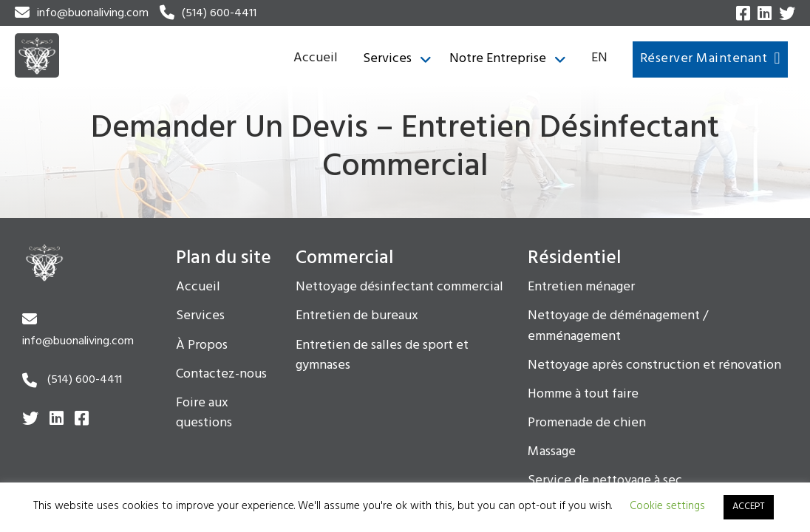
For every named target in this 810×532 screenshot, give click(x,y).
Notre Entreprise (498, 59)
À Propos (202, 346)
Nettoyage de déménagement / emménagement (618, 326)
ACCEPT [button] (749, 507)
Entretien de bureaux (357, 316)
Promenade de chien (587, 423)
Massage (552, 452)
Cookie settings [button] (667, 506)
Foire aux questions (204, 413)
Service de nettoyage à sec (605, 481)
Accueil (316, 58)
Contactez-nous (221, 375)
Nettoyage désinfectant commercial (399, 287)
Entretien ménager (581, 287)
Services (387, 59)
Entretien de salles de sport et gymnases (382, 356)
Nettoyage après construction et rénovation (654, 366)
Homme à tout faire (583, 395)
